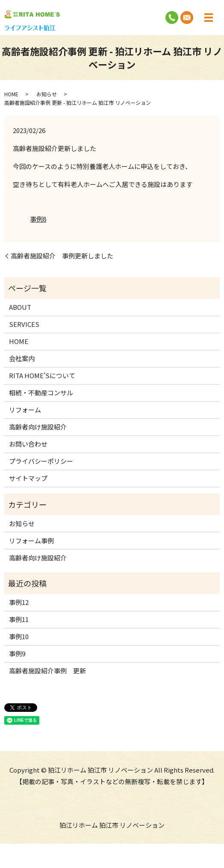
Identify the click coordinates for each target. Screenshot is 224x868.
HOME (11, 94)
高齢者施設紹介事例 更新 (47, 671)
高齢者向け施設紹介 (38, 427)
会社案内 (22, 358)
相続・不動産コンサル (41, 393)
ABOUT (20, 307)
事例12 (19, 602)
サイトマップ (28, 478)
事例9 (17, 653)
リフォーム (25, 410)
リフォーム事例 (31, 541)
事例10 (19, 636)
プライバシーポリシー (41, 461)
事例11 (19, 619)
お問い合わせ (28, 444)
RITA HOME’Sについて (42, 375)
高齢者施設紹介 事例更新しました (62, 256)
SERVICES (24, 324)
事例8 (38, 219)
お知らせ (47, 94)
